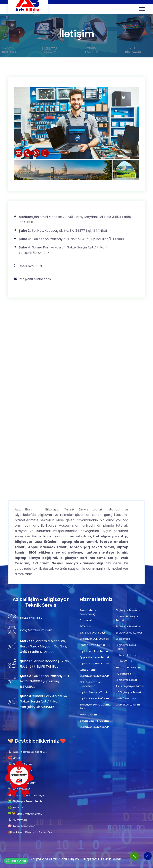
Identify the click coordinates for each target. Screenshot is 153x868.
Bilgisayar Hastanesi (129, 633)
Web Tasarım (88, 715)
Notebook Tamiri (127, 655)
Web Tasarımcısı (127, 698)
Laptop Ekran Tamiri (92, 645)
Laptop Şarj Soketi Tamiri (95, 664)
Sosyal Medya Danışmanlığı (89, 612)
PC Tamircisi (124, 674)
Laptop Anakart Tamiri (94, 651)
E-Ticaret (85, 626)
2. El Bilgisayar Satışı (92, 633)
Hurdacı (18, 807)
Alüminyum (20, 820)
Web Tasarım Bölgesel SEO (30, 752)
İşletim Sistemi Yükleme (95, 721)
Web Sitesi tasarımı (128, 705)
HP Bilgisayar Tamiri (128, 692)
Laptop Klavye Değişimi (94, 698)
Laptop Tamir (88, 670)
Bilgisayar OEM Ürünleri (94, 639)
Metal (16, 758)
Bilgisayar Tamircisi (128, 610)
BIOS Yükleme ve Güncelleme (90, 684)
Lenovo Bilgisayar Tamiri (127, 618)
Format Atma (88, 620)
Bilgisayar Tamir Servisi (126, 647)
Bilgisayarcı (123, 639)
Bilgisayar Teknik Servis (94, 676)
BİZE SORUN (16, 861)
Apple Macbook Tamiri (94, 657)
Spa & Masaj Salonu (29, 814)
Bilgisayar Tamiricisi (128, 626)
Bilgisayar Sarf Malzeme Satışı (95, 707)
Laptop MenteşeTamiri (94, 692)
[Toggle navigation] (142, 9)
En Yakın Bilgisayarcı (129, 668)
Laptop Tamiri (125, 661)
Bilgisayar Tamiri (126, 680)
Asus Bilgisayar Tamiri (130, 686)
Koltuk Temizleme (24, 826)
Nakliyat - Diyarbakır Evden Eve (32, 832)
